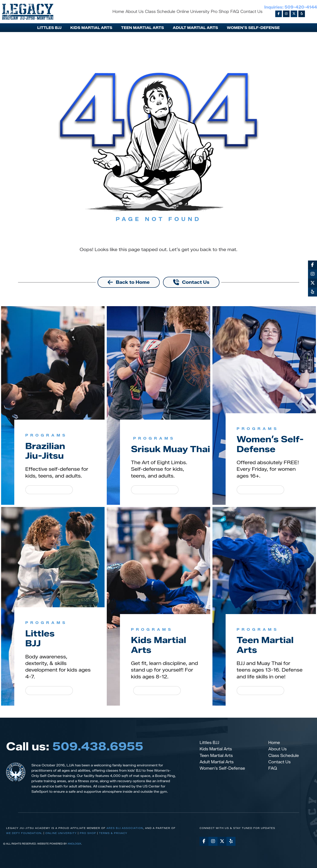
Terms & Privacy (113, 833)
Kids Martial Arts (160, 645)
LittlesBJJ (41, 638)
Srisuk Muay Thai (161, 444)
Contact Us (279, 762)
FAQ (273, 768)
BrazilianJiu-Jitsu (46, 451)
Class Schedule (283, 756)
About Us (277, 749)
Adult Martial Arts (216, 762)
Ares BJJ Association (125, 828)
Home (274, 743)
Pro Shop (88, 833)
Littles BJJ (209, 743)
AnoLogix (74, 844)
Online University (61, 833)
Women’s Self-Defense (272, 444)
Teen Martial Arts (267, 645)
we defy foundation (24, 833)
